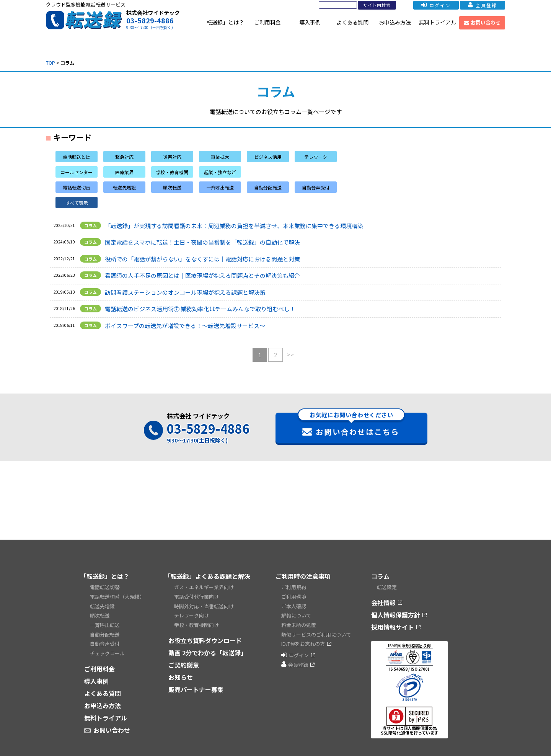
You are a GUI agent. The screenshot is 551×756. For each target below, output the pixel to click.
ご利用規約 (294, 587)
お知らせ (181, 672)
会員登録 (479, 5)
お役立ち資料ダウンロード (205, 635)
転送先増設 (102, 603)
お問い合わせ (482, 22)
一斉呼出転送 (105, 620)
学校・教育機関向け (196, 620)
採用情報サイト (393, 626)
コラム (380, 576)
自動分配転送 (105, 629)
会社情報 (383, 601)
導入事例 (310, 22)
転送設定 (387, 587)
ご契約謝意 (184, 660)
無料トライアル (437, 22)
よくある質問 (352, 22)
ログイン (426, 5)
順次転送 (100, 612)
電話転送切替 (105, 587)
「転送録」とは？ (223, 22)
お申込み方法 (395, 22)
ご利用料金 (267, 22)
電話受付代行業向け (196, 595)
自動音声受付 (105, 637)
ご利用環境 (294, 595)
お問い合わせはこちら (351, 425)
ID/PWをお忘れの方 (303, 637)
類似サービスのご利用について (316, 629)
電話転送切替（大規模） (117, 595)
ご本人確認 (294, 603)
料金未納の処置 (299, 620)
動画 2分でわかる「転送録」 (208, 647)
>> (290, 354)
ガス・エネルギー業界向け (204, 587)
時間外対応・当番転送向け (204, 603)
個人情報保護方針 (396, 614)
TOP (51, 63)
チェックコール (107, 646)
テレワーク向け (192, 612)
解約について (296, 612)
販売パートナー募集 (196, 684)
